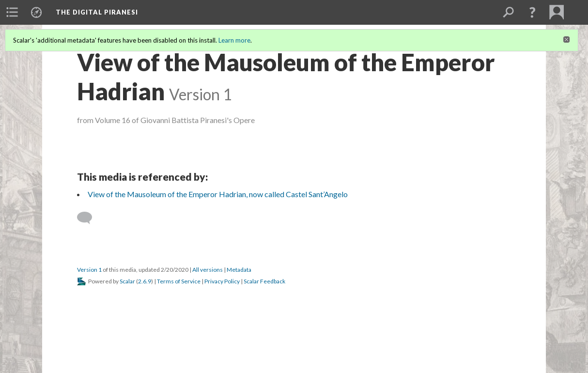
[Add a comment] (89, 218)
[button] (532, 12)
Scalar (127, 281)
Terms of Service (179, 281)
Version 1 (89, 270)
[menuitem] (12, 12)
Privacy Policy (222, 281)
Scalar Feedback (264, 281)
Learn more (234, 40)
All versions (208, 270)
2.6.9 (145, 281)
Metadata (239, 270)
